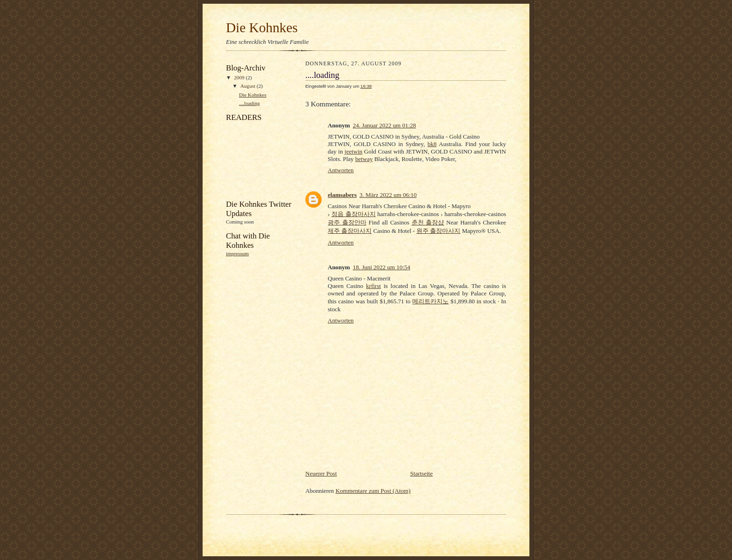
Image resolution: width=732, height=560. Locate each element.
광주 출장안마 (347, 222)
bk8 (432, 144)
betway (364, 159)
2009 (240, 77)
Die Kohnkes (262, 28)
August (249, 86)
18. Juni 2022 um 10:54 (382, 267)
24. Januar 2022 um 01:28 (384, 125)
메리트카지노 (430, 301)
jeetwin (353, 151)
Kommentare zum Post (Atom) (373, 491)
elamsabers (342, 195)
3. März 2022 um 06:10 (388, 195)
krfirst (373, 286)
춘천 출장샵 (428, 222)
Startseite (422, 473)
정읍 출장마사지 (354, 214)
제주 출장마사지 (350, 231)
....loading (250, 103)
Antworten (341, 170)
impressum (237, 253)
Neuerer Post (321, 473)
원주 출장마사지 (438, 231)
